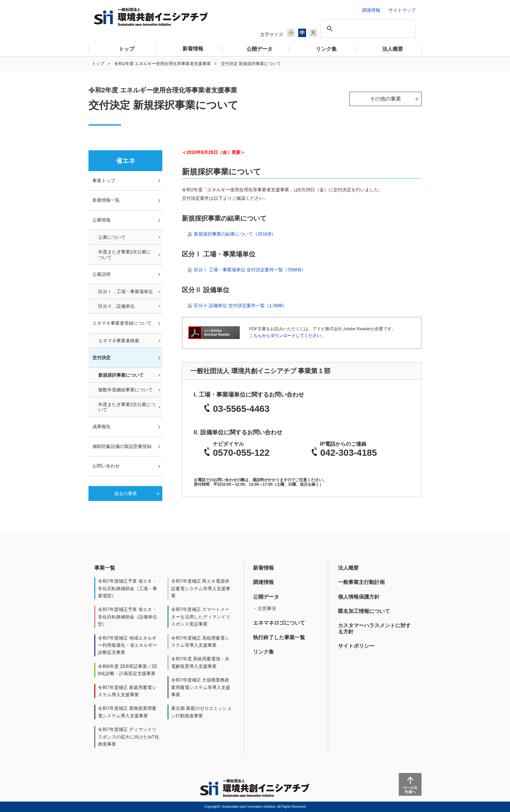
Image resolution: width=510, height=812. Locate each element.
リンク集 (263, 652)
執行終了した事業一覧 (279, 637)
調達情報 (263, 582)
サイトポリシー (356, 646)
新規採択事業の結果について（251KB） (235, 234)
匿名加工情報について (364, 611)
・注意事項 (264, 608)
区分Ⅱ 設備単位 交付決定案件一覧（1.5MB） (240, 305)
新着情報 (263, 568)
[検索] (367, 29)
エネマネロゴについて (279, 623)
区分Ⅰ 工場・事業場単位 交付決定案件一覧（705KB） (250, 270)
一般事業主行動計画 (361, 582)
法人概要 (348, 568)
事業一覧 (105, 568)
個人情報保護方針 (359, 597)
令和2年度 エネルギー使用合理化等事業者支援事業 (162, 64)
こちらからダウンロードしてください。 (287, 336)
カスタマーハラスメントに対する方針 (374, 628)
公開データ (266, 597)
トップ (98, 64)
